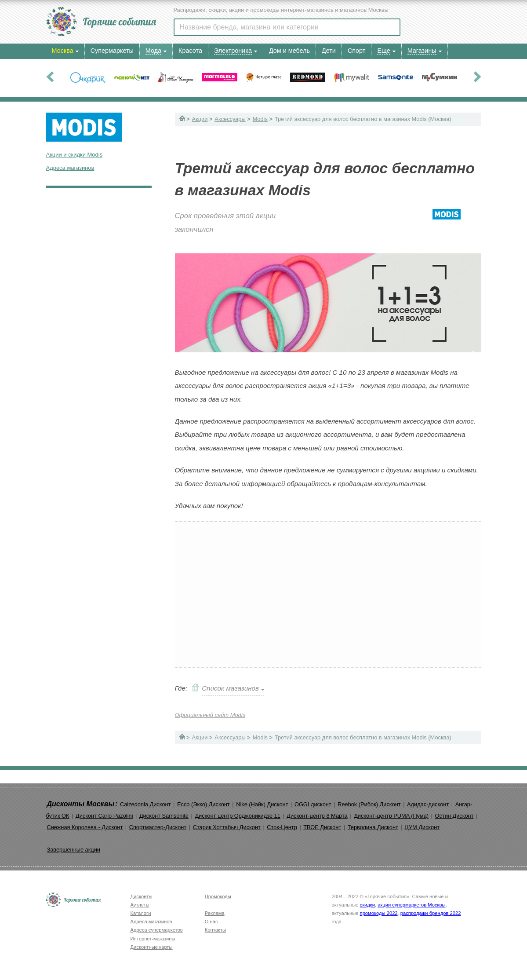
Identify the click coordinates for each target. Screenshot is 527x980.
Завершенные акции (74, 850)
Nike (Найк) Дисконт (262, 804)
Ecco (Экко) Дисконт (204, 804)
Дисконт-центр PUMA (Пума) (391, 816)
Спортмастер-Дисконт (158, 827)
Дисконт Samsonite (164, 816)
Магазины (422, 51)
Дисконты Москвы (81, 804)
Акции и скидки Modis (75, 155)
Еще (383, 51)
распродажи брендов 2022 (431, 913)
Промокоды (218, 896)
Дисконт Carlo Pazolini (104, 816)
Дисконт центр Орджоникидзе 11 (237, 816)
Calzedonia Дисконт (145, 804)
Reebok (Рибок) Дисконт (369, 804)
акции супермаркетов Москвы (411, 905)
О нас (211, 921)
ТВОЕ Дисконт (322, 827)
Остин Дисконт (454, 816)
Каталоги (141, 913)
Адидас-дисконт (428, 804)
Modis (260, 119)
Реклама (215, 913)
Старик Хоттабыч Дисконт (227, 827)
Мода (153, 51)
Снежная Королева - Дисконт (85, 827)
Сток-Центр (282, 827)
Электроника (233, 51)
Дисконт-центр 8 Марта (317, 816)
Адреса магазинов (70, 168)
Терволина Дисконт (373, 827)
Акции (200, 119)
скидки (367, 905)
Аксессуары (230, 119)
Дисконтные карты (152, 947)
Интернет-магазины (153, 939)
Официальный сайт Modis (210, 715)
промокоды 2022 (379, 913)
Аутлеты (140, 905)
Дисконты (142, 896)
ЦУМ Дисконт (422, 827)
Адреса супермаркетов (157, 930)
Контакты (215, 930)
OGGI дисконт (313, 804)
